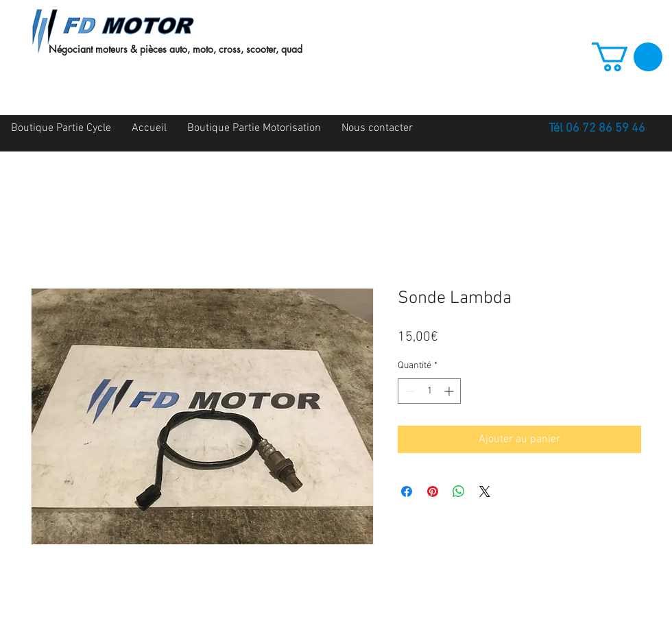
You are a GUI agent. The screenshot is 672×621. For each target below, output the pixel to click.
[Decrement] (408, 391)
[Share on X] (485, 491)
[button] (627, 57)
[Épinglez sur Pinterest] (433, 491)
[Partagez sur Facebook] (407, 491)
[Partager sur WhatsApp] (459, 491)
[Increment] (450, 391)
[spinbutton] (429, 391)
